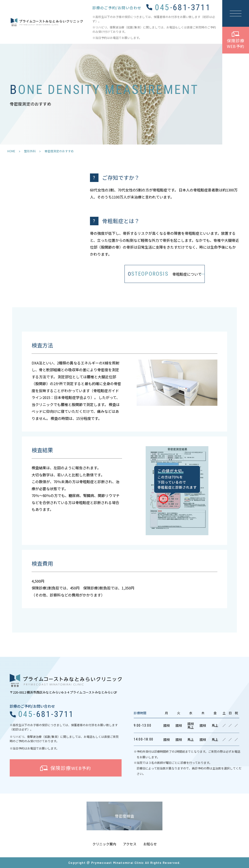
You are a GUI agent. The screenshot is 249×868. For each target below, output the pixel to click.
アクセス (130, 844)
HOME (11, 151)
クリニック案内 (104, 844)
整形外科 (30, 151)
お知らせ (150, 844)
